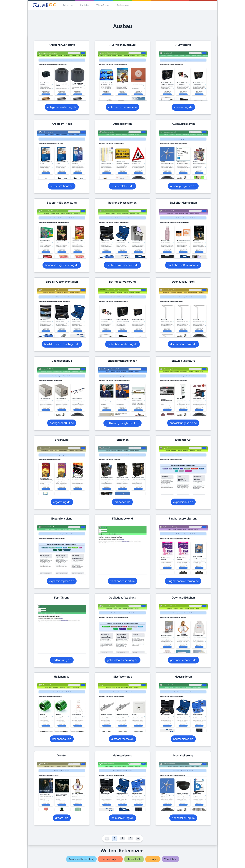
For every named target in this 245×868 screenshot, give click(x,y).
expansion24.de (183, 502)
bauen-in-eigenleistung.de (62, 265)
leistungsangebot (110, 859)
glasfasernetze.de (122, 739)
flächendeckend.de (122, 581)
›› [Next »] (138, 838)
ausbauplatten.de (122, 186)
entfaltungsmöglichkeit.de (122, 423)
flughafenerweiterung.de (183, 581)
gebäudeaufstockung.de (122, 660)
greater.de (62, 818)
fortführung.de (62, 660)
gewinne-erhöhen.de (183, 660)
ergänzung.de (62, 502)
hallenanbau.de (62, 739)
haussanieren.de (183, 739)
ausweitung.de (183, 107)
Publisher (85, 5)
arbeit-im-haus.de (62, 186)
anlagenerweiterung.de (62, 107)
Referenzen (123, 5)
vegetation (170, 859)
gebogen (153, 859)
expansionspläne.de (62, 581)
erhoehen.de (122, 502)
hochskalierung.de (183, 818)
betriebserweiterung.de (122, 344)
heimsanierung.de (122, 818)
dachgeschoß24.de (62, 423)
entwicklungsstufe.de (183, 423)
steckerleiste (134, 859)
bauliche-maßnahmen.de (183, 265)
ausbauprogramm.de (183, 186)
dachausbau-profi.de (183, 344)
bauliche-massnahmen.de (122, 265)
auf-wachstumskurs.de (122, 107)
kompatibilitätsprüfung (81, 859)
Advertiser (68, 5)
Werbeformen (103, 5)
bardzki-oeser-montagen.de (62, 344)
